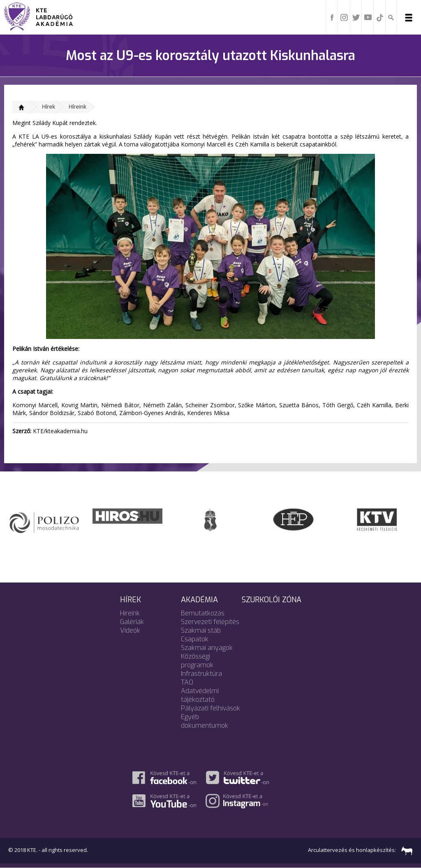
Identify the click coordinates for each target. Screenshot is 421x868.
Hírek (49, 107)
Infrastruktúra (201, 674)
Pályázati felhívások (210, 708)
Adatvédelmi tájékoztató (200, 695)
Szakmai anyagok (207, 648)
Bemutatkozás (203, 613)
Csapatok (195, 639)
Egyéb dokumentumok (205, 721)
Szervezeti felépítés (210, 622)
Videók (130, 630)
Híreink (77, 107)
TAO (187, 682)
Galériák (132, 622)
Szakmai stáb (201, 630)
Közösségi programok (197, 661)
